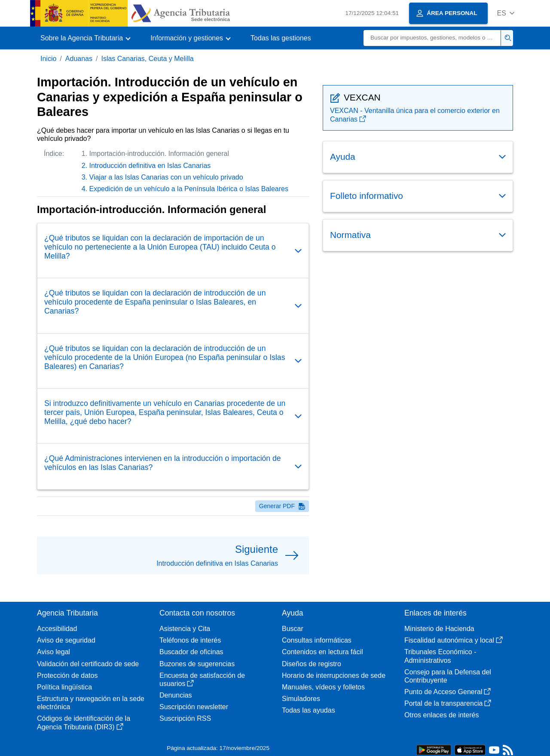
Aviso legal (53, 652)
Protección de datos (67, 675)
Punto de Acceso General (448, 692)
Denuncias (176, 695)
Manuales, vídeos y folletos (323, 687)
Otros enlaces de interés (442, 715)
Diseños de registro (312, 664)
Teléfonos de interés (190, 640)
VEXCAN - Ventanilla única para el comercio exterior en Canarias (415, 115)
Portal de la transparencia (448, 703)
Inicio (48, 59)
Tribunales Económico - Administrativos (440, 656)
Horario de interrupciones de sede (334, 675)
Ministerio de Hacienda (439, 629)
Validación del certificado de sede (88, 664)
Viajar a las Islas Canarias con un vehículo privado (166, 177)
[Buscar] (432, 38)
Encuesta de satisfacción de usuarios (202, 680)
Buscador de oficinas (191, 652)
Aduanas (79, 59)
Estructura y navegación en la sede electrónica (91, 703)
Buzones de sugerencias (197, 664)
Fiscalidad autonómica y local (454, 640)
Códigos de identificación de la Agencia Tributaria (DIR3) (84, 722)
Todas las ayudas (309, 710)
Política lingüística (64, 687)
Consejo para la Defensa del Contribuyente (448, 676)
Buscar (293, 629)
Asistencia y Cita (185, 629)
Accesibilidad (57, 629)
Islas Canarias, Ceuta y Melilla (147, 59)
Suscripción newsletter (194, 707)
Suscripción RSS (185, 718)
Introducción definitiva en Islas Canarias (150, 166)
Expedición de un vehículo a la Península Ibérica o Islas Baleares (189, 189)
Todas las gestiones (281, 38)
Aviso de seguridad (66, 640)
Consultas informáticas (317, 640)
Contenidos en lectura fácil (322, 652)
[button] (506, 13)
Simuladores (301, 699)
